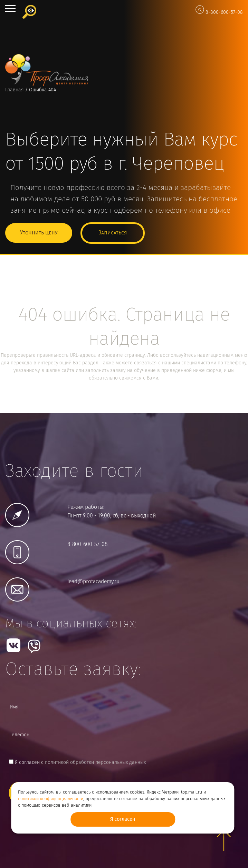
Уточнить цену (39, 233)
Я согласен (123, 819)
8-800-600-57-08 (224, 12)
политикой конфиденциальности (51, 799)
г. (171, 164)
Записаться (113, 233)
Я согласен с (77, 763)
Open (10, 8)
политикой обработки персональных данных (95, 763)
